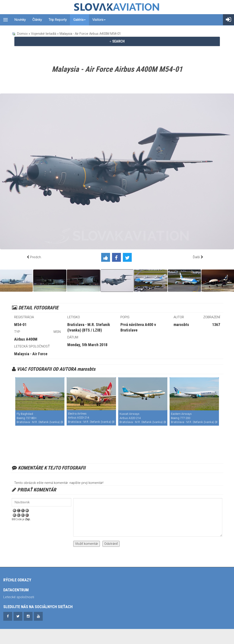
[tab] (117, 41)
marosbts (181, 325)
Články (37, 20)
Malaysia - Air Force (31, 354)
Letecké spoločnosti (19, 597)
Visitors (99, 20)
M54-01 (20, 325)
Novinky (20, 20)
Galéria (79, 20)
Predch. (36, 257)
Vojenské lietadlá (44, 34)
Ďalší (196, 257)
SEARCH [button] (117, 41)
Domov (22, 34)
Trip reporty (58, 20)
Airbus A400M (26, 339)
